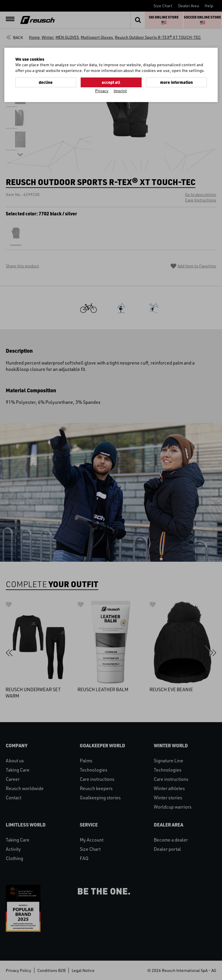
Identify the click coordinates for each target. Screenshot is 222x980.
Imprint (120, 91)
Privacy (102, 91)
